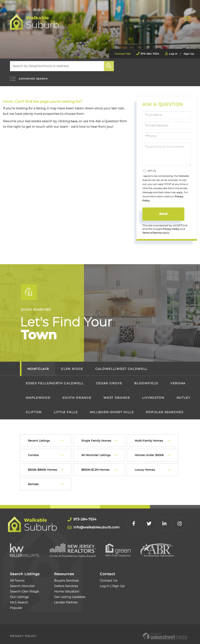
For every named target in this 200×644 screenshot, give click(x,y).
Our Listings (19, 593)
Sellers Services (66, 582)
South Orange (77, 394)
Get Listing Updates (70, 593)
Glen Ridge (72, 365)
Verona (178, 380)
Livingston (153, 394)
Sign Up (189, 54)
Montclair (38, 365)
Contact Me (123, 54)
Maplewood (38, 394)
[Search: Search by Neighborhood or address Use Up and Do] (57, 66)
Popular (16, 604)
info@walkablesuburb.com (103, 523)
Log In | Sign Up (112, 582)
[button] (109, 66)
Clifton (34, 408)
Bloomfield (146, 380)
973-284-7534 (150, 54)
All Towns (17, 577)
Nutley (184, 394)
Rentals (33, 480)
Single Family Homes (96, 437)
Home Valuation (67, 588)
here (74, 117)
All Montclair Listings (96, 451)
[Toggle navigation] (186, 18)
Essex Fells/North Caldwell (55, 380)
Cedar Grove (109, 380)
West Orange (117, 394)
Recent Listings (39, 437)
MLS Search (19, 599)
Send (163, 209)
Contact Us (108, 577)
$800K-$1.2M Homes (95, 466)
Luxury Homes (145, 466)
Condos (33, 451)
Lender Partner (66, 599)
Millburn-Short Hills (112, 408)
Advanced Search (29, 77)
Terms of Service (153, 229)
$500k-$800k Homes (42, 466)
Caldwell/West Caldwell (121, 365)
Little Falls (66, 408)
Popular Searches (165, 408)
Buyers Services (66, 577)
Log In (173, 54)
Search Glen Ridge (24, 588)
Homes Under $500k (149, 451)
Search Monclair (22, 582)
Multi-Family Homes (149, 437)
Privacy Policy (171, 225)
